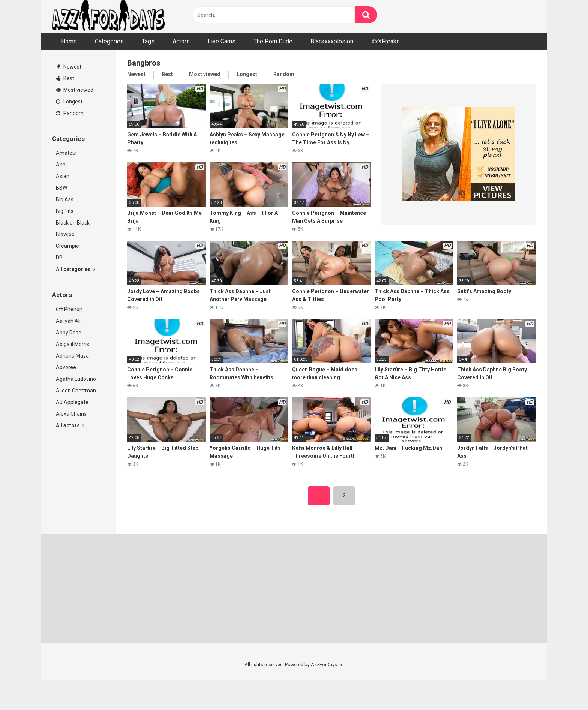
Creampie (67, 246)
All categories (76, 269)
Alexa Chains (71, 414)
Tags (148, 41)
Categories (109, 41)
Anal (61, 165)
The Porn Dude (273, 41)
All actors (70, 425)
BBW (61, 188)
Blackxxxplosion (332, 41)
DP (59, 258)
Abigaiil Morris (73, 344)
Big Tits (65, 211)
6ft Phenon (69, 309)
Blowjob (65, 234)
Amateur (67, 153)
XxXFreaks (385, 41)
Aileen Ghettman (76, 391)
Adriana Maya (72, 356)
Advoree (66, 367)
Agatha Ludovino (76, 379)
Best (65, 78)
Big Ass (65, 199)
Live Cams (222, 41)
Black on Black (73, 223)
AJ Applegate (72, 402)
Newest (69, 67)
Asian (63, 176)
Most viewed (75, 90)
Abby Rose (69, 333)
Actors (181, 41)
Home (69, 41)
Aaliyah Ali (68, 321)
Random (70, 113)
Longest (69, 102)
